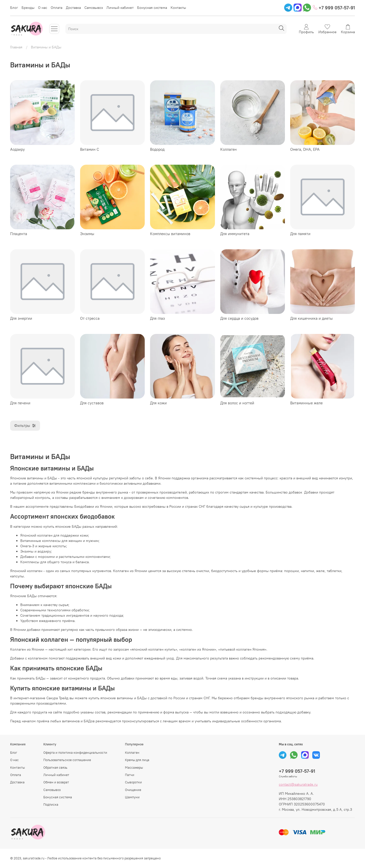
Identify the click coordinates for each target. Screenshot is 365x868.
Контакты (178, 8)
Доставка (73, 8)
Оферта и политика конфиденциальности (75, 753)
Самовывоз (94, 8)
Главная (16, 47)
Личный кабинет (120, 8)
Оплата (57, 8)
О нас (43, 8)
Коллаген (132, 753)
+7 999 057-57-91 (334, 8)
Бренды (28, 8)
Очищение (133, 790)
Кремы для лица (137, 760)
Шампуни (132, 797)
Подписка (51, 805)
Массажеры (134, 768)
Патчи (130, 775)
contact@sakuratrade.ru (298, 784)
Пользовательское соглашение (67, 760)
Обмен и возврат (56, 782)
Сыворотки (133, 782)
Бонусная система (152, 8)
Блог (14, 8)
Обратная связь (55, 768)
